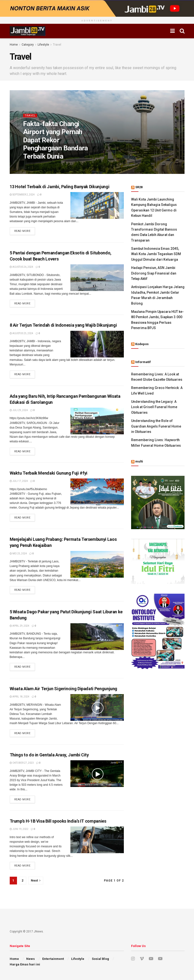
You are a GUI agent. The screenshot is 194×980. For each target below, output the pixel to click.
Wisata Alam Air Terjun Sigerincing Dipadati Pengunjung (64, 689)
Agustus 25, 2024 (21, 333)
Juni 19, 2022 (19, 829)
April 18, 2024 (20, 697)
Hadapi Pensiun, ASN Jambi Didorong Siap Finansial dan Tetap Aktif (154, 273)
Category (28, 45)
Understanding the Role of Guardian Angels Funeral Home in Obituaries (156, 426)
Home (14, 45)
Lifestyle (43, 45)
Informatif (143, 362)
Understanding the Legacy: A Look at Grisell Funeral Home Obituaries (154, 407)
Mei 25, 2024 (18, 554)
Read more (22, 231)
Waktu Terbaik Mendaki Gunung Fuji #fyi (49, 473)
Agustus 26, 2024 (21, 267)
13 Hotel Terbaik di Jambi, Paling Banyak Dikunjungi (60, 187)
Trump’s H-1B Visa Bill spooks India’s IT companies (58, 821)
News (30, 959)
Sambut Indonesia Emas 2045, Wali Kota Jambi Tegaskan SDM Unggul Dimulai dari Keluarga (156, 254)
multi (139, 461)
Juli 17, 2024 (19, 481)
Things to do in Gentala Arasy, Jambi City (49, 755)
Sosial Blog (100, 959)
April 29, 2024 (20, 626)
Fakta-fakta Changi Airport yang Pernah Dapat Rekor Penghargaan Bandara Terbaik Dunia (55, 140)
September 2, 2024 (22, 195)
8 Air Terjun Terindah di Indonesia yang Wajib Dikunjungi (63, 325)
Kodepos (142, 344)
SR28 (139, 187)
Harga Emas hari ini (25, 964)
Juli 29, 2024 (19, 410)
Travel (57, 45)
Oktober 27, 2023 (22, 763)
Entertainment (53, 959)
